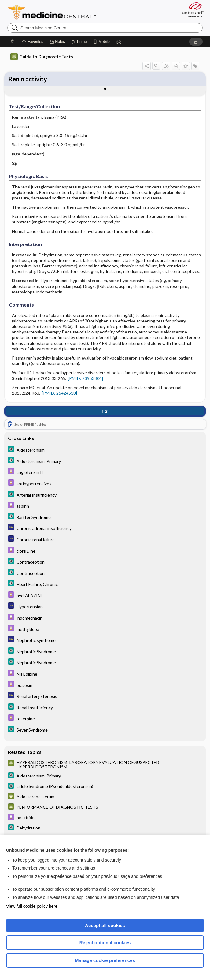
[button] (119, 42)
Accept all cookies (105, 925)
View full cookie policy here (32, 906)
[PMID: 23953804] (85, 378)
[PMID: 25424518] (59, 393)
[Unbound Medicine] (191, 10)
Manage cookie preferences (105, 960)
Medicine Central (55, 13)
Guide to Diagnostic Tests (42, 57)
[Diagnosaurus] (105, 528)
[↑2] (105, 411)
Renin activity (28, 79)
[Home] (13, 42)
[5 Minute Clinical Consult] (105, 450)
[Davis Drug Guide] (105, 472)
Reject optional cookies (105, 943)
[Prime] (79, 42)
